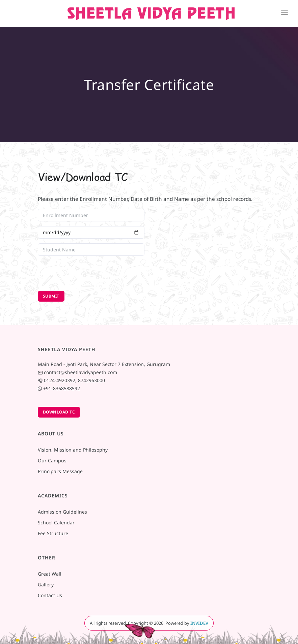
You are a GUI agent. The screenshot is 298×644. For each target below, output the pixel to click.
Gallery (46, 585)
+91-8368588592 (62, 388)
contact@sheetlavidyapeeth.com (80, 372)
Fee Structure (53, 533)
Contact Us (50, 595)
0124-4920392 (60, 380)
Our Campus (52, 461)
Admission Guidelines (62, 512)
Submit (51, 296)
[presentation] (89, 274)
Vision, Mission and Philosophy (73, 450)
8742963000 (91, 380)
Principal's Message (60, 471)
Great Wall (50, 574)
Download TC (59, 412)
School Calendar (56, 523)
